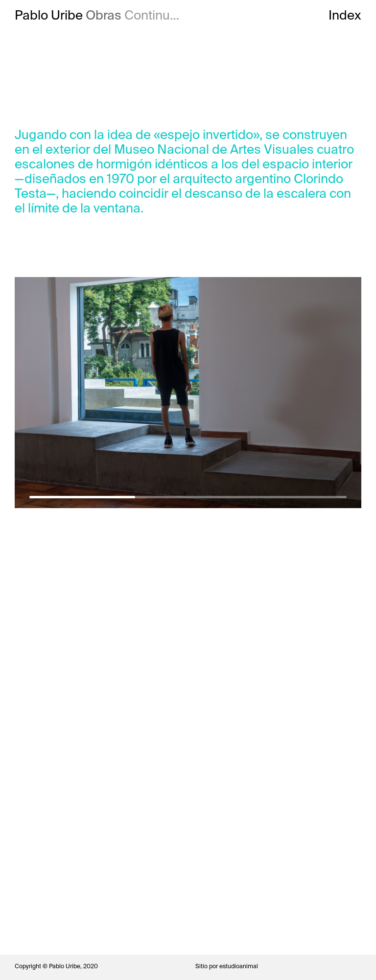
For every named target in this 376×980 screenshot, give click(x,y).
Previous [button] (101, 378)
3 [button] (294, 497)
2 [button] (188, 497)
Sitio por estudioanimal (227, 966)
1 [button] (82, 497)
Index (345, 15)
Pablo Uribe (49, 15)
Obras (104, 15)
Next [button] (274, 378)
